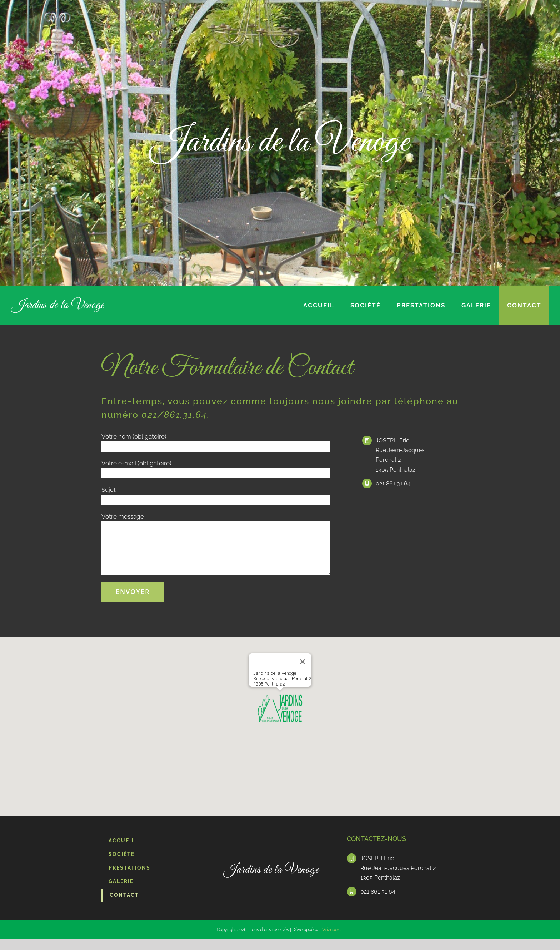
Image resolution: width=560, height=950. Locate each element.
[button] (280, 709)
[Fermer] (302, 662)
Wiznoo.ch (333, 930)
